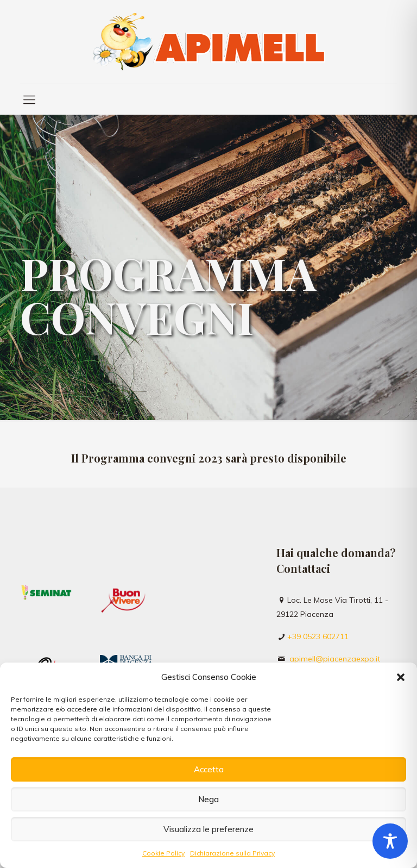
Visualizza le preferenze (208, 829)
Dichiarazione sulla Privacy (232, 853)
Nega (208, 799)
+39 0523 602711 (318, 636)
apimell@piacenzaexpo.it (335, 659)
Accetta (209, 769)
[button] (401, 677)
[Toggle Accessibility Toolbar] (390, 841)
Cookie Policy (163, 853)
